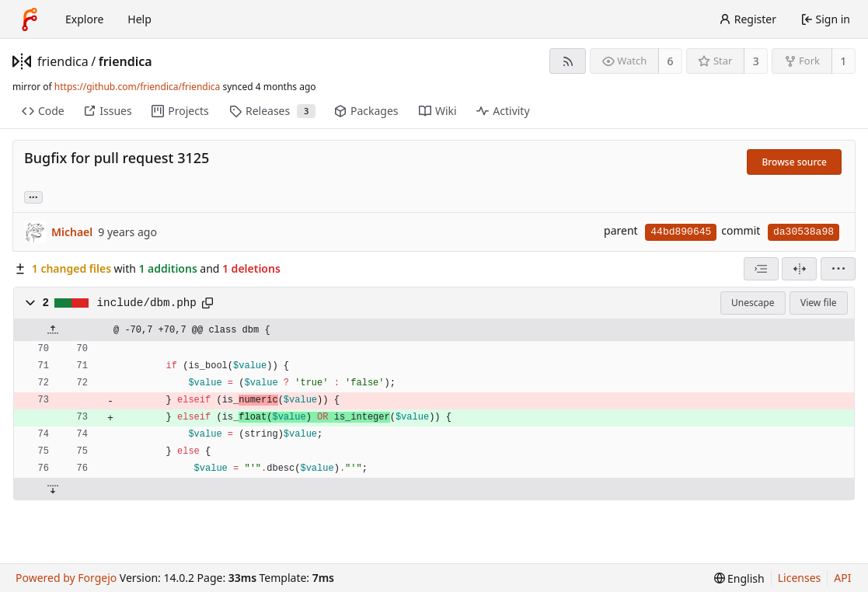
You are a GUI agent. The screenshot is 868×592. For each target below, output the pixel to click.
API (842, 578)
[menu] (838, 269)
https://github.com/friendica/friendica (137, 87)
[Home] (30, 19)
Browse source (794, 162)
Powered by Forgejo (66, 578)
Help (139, 19)
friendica (63, 61)
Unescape (753, 303)
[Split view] (799, 269)
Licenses (800, 578)
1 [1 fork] (843, 61)
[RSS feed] (568, 61)
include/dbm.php (147, 303)
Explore (84, 19)
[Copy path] (207, 303)
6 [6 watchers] (671, 61)
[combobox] (761, 269)
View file (818, 303)
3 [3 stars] (756, 61)
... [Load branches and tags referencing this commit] (33, 196)
